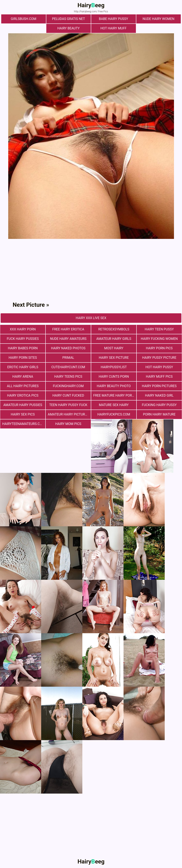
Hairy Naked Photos (68, 348)
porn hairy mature (159, 414)
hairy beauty (69, 28)
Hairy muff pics (159, 377)
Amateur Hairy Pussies (23, 405)
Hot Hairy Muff (114, 28)
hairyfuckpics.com (114, 414)
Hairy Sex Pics (23, 414)
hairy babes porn (23, 348)
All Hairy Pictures (23, 386)
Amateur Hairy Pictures (68, 414)
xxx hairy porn (23, 329)
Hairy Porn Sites (23, 358)
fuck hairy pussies (23, 339)
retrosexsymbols (114, 329)
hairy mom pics (68, 424)
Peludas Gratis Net (69, 19)
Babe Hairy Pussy (113, 19)
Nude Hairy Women (159, 19)
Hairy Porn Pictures (159, 386)
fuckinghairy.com (68, 386)
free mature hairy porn (114, 395)
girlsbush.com (23, 19)
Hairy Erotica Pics (23, 395)
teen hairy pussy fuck (68, 405)
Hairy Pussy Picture (159, 358)
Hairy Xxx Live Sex (91, 318)
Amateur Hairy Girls (114, 339)
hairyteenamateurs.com (24, 424)
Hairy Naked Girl (159, 395)
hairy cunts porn (114, 377)
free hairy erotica (68, 329)
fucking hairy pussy (159, 405)
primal (68, 358)
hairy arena (23, 377)
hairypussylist (114, 367)
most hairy (114, 348)
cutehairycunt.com (68, 367)
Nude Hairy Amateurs (68, 339)
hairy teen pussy (159, 329)
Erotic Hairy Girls (23, 367)
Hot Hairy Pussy (159, 367)
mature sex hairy (114, 405)
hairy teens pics (68, 377)
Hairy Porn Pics (159, 348)
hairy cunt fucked (68, 395)
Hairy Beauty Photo (114, 386)
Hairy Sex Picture (114, 358)
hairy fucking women (159, 339)
